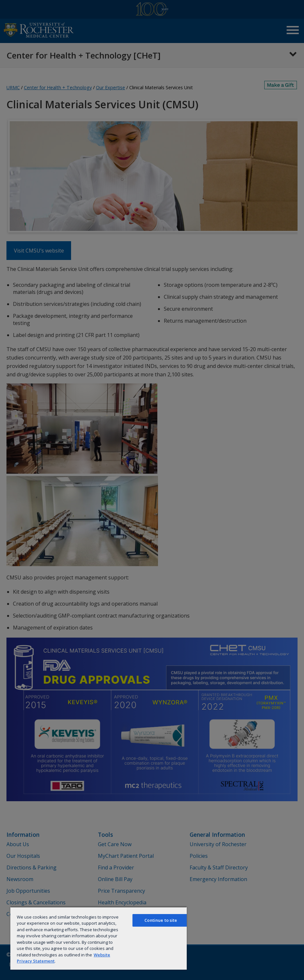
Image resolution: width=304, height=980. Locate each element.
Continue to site (161, 920)
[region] (99, 938)
